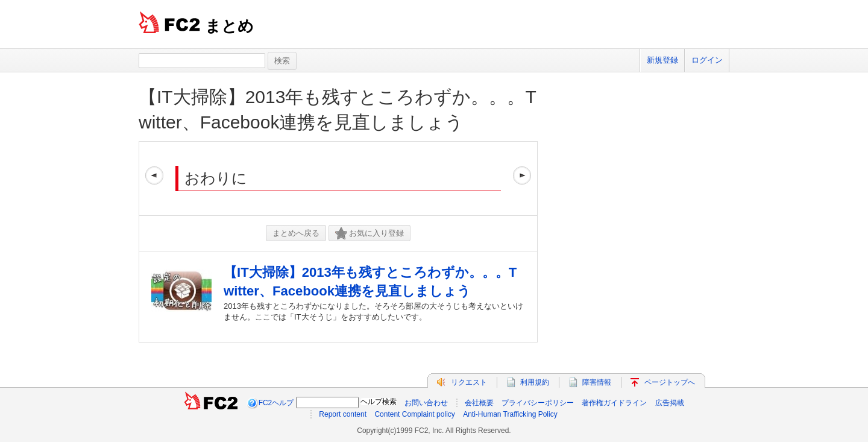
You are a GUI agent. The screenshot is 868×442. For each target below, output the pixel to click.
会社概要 (479, 403)
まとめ (229, 26)
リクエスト (469, 382)
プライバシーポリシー (538, 403)
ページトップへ (670, 382)
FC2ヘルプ (276, 403)
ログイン (707, 60)
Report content (343, 414)
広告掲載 (670, 403)
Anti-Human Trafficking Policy (510, 414)
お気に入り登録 (370, 234)
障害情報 (597, 382)
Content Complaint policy (414, 414)
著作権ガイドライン (614, 403)
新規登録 (662, 60)
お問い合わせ (426, 403)
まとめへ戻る (296, 233)
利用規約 (535, 382)
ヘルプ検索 (379, 402)
